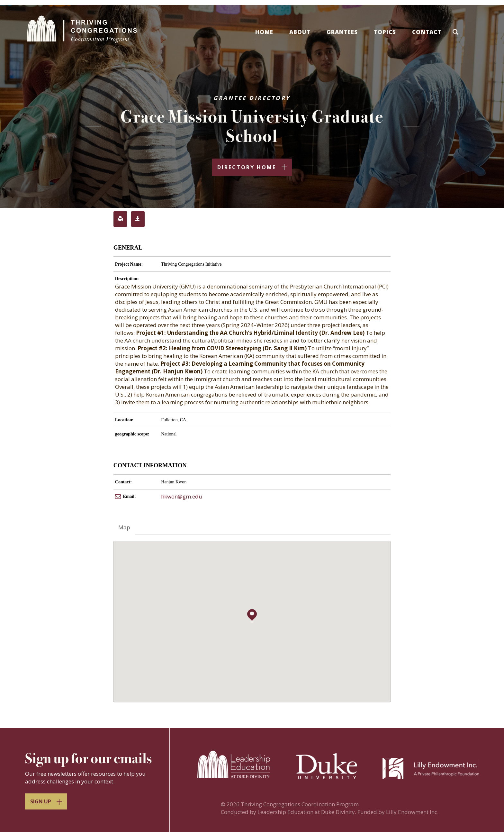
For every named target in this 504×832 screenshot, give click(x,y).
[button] (457, 33)
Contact (427, 32)
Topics (385, 32)
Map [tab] (124, 527)
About (300, 32)
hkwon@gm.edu (182, 496)
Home (264, 32)
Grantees (342, 32)
